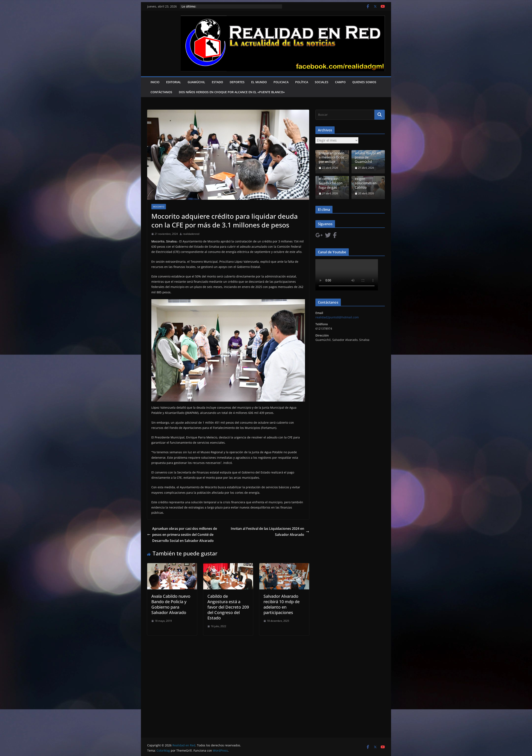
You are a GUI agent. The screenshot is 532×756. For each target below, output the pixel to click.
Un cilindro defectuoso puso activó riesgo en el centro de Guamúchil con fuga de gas (332, 177)
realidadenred (191, 234)
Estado (217, 82)
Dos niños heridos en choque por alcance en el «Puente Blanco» (232, 92)
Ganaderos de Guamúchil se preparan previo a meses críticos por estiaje (332, 153)
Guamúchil (196, 82)
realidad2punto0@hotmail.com (337, 317)
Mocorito (159, 207)
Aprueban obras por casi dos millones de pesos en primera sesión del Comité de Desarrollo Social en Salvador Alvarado (182, 535)
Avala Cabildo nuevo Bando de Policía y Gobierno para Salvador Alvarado (171, 604)
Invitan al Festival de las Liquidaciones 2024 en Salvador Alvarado (270, 532)
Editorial (174, 82)
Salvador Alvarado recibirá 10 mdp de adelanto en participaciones (282, 604)
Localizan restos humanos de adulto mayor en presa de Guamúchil (368, 153)
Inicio (155, 82)
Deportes (237, 82)
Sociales (322, 82)
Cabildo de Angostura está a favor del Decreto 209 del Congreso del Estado (228, 607)
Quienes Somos (364, 82)
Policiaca (281, 82)
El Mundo (259, 82)
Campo (340, 82)
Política (302, 82)
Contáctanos (161, 92)
